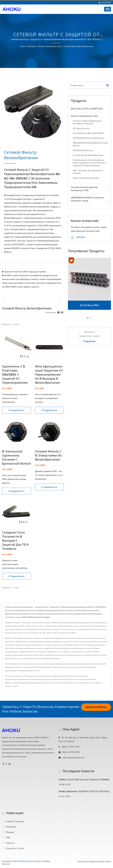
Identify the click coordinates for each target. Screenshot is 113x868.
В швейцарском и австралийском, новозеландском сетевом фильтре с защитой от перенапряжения (90, 163)
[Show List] (62, 312)
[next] (61, 300)
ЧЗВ (8, 837)
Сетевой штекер (61, 683)
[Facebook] (3, 764)
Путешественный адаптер (78, 676)
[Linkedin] (10, 764)
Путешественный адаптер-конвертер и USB (84, 189)
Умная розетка (73, 683)
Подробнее (90, 341)
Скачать (78, 237)
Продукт (10, 832)
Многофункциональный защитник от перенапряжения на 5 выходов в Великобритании (49, 375)
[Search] (86, 85)
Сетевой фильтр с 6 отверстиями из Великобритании (48, 456)
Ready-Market (105, 861)
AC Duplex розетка (81, 128)
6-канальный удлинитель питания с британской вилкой (16, 458)
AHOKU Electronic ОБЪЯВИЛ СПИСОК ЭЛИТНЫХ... (85, 791)
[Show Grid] (59, 312)
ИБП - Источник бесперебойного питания (88, 172)
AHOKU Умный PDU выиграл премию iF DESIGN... (84, 780)
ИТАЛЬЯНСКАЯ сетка (83, 150)
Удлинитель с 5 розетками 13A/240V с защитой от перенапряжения (15, 375)
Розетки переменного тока (50, 46)
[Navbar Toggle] (108, 9)
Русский (106, 3)
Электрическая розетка (61, 679)
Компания (11, 827)
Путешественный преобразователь (18, 679)
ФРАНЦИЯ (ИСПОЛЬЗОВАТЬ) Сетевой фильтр (90, 144)
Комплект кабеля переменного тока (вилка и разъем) (87, 122)
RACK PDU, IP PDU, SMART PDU (87, 109)
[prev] (4, 300)
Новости (10, 843)
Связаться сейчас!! (96, 707)
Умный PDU (84, 683)
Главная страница (15, 821)
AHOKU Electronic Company (30, 861)
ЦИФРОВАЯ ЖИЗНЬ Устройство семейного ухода (87, 199)
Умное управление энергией (86, 178)
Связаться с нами (11, 686)
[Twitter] (6, 764)
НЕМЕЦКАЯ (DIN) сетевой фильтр (88, 138)
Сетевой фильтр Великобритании (78, 46)
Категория (31, 46)
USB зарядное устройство (42, 679)
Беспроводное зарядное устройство (40, 683)
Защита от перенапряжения (15, 683)
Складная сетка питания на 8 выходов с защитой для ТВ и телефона (15, 541)
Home (22, 46)
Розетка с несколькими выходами (83, 679)
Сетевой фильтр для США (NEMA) (88, 133)
